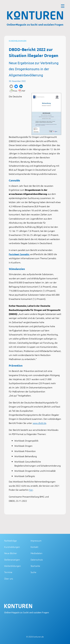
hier (31, 490)
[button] (11, 86)
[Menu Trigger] (63, 6)
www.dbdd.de (39, 423)
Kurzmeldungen (18, 41)
